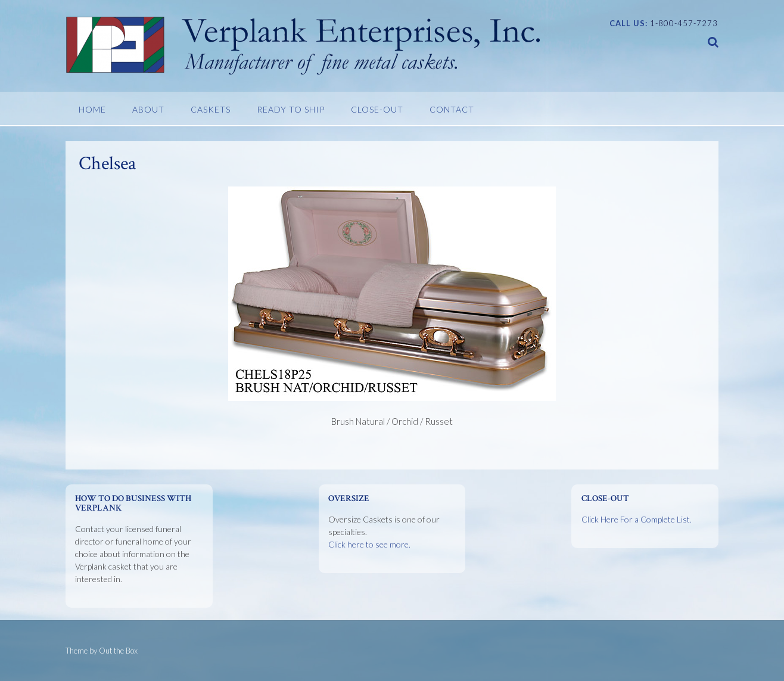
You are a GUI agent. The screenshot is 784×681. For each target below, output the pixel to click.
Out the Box (118, 651)
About (148, 109)
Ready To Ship (291, 109)
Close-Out (377, 109)
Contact (452, 109)
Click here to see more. (369, 544)
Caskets (211, 109)
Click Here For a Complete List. (637, 519)
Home (92, 109)
